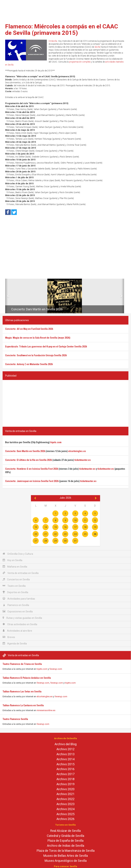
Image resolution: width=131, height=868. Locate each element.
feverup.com (56, 669)
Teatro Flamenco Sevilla (15, 719)
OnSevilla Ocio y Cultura (18, 554)
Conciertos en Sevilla (16, 579)
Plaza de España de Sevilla (65, 841)
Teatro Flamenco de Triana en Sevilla (22, 664)
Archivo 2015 (65, 764)
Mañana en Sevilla (15, 567)
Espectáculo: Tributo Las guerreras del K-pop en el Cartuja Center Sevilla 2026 (46, 347)
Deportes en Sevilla (15, 592)
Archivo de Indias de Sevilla (66, 846)
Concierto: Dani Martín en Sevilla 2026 (37, 309)
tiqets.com (42, 669)
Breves (9, 637)
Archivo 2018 (65, 779)
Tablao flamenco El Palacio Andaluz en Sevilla (27, 678)
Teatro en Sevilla (14, 586)
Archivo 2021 (65, 794)
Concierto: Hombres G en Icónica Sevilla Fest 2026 (32, 469)
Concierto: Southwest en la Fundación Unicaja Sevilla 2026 (36, 355)
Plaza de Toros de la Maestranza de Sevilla (66, 851)
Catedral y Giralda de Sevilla (65, 836)
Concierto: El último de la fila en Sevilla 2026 (29, 460)
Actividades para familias (19, 599)
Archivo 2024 (65, 809)
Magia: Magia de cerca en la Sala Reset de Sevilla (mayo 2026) (38, 338)
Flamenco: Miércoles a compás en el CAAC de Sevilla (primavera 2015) (62, 30)
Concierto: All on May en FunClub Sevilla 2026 (29, 329)
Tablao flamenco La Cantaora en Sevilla (23, 705)
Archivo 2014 (65, 759)
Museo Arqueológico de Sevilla (66, 861)
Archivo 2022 (65, 799)
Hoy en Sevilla (12, 560)
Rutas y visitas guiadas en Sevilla (22, 618)
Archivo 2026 (65, 819)
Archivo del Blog (66, 744)
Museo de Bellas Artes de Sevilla (66, 856)
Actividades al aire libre (17, 631)
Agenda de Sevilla (15, 643)
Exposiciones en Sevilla (18, 611)
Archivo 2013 (65, 754)
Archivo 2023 (65, 804)
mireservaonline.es (46, 710)
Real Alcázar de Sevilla (65, 831)
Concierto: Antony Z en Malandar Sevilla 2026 (29, 364)
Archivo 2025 (65, 814)
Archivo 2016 (65, 769)
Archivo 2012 (65, 749)
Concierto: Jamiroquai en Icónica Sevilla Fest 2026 (32, 481)
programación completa (80, 62)
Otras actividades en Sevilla (20, 624)
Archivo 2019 (65, 784)
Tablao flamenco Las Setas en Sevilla (22, 692)
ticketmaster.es (83, 460)
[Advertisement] (65, 10)
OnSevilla (53, 41)
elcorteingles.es (45, 696)
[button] (6, 296)
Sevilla (97, 47)
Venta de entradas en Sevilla (21, 573)
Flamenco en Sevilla (16, 605)
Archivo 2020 (65, 789)
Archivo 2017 (65, 774)
